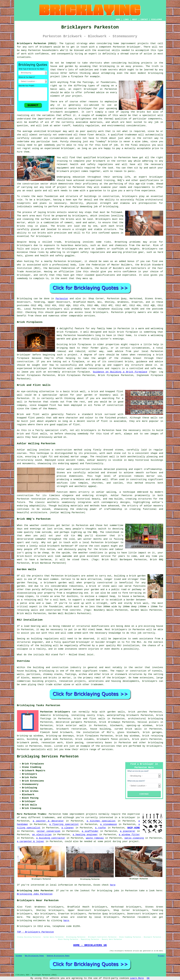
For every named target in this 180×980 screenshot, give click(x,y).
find (28, 907)
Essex (48, 746)
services (107, 749)
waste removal (95, 838)
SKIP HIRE (134, 828)
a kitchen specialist (101, 821)
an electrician (42, 835)
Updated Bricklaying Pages (58, 956)
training (109, 180)
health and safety (83, 164)
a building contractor (51, 838)
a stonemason (109, 824)
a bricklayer (127, 818)
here (113, 885)
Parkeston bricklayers (55, 712)
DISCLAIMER (156, 20)
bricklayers (130, 196)
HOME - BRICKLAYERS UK (90, 945)
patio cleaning (134, 838)
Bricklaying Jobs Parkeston (35, 894)
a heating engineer (85, 835)
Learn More (137, 978)
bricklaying (107, 66)
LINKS (126, 20)
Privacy (161, 956)
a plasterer (128, 831)
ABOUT (135, 20)
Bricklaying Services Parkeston (48, 757)
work (57, 191)
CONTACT (144, 20)
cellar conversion (49, 831)
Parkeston (62, 299)
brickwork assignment (64, 112)
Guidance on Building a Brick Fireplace (120, 372)
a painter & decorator (48, 821)
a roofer (101, 828)
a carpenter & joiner (31, 841)
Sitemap (19, 956)
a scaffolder (90, 831)
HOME (118, 20)
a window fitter (129, 835)
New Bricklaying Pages (34, 956)
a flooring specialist (64, 824)
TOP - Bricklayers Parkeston (35, 932)
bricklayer (134, 47)
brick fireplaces (88, 736)
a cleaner (68, 828)
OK (148, 978)
